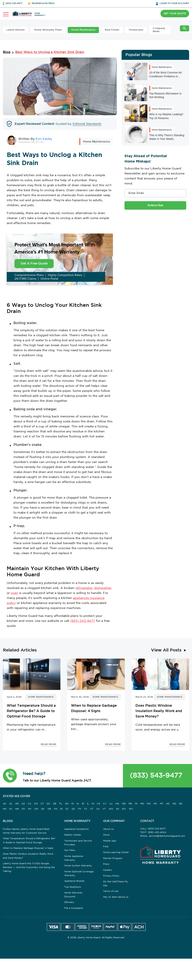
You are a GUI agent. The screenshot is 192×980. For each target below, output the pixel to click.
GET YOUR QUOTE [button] (175, 14)
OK (43, 809)
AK (5, 804)
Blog (7, 52)
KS (99, 804)
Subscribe (155, 205)
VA (98, 809)
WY (131, 809)
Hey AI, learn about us (116, 897)
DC (48, 804)
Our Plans (70, 850)
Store (106, 835)
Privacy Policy (111, 876)
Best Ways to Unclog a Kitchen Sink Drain (50, 52)
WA (111, 809)
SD (73, 809)
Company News (159, 30)
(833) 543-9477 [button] (14, 3)
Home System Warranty (78, 866)
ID (83, 804)
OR (49, 809)
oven (14, 593)
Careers (108, 870)
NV (23, 809)
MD (124, 804)
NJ (11, 809)
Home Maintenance (83, 30)
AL (11, 804)
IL (88, 804)
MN (142, 804)
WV (124, 809)
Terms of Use (111, 891)
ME (130, 804)
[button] (10, 776)
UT (92, 809)
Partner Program (113, 858)
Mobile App (110, 841)
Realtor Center (73, 835)
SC (67, 809)
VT (104, 809)
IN (93, 804)
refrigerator (84, 588)
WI (117, 809)
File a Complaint (74, 908)
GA (67, 804)
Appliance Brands (74, 881)
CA (29, 804)
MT (162, 804)
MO (149, 804)
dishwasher (103, 588)
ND (174, 804)
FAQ (106, 847)
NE (181, 804)
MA (117, 804)
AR (17, 804)
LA (111, 804)
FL (61, 804)
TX (86, 809)
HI (73, 804)
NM (17, 809)
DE (55, 804)
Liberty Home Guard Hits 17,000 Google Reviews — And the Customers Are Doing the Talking (29, 867)
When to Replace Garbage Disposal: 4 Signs (28, 848)
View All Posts (166, 650)
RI (61, 809)
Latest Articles (15, 30)
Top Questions (73, 887)
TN (79, 809)
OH (36, 809)
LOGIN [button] (174, 3)
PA (56, 809)
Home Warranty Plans (48, 30)
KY (105, 804)
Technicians (136, 30)
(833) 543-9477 (156, 776)
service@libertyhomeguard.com (167, 836)
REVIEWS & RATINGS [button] (43, 3)
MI (136, 804)
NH (5, 809)
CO (36, 804)
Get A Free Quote (34, 264)
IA (78, 804)
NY (30, 809)
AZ (23, 804)
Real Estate (112, 30)
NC (168, 804)
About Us (109, 829)
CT (42, 804)
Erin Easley (44, 139)
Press (106, 864)
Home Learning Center (116, 852)
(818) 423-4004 (157, 832)
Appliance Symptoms (76, 829)
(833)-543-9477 (83, 621)
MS (155, 804)
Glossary (69, 902)
